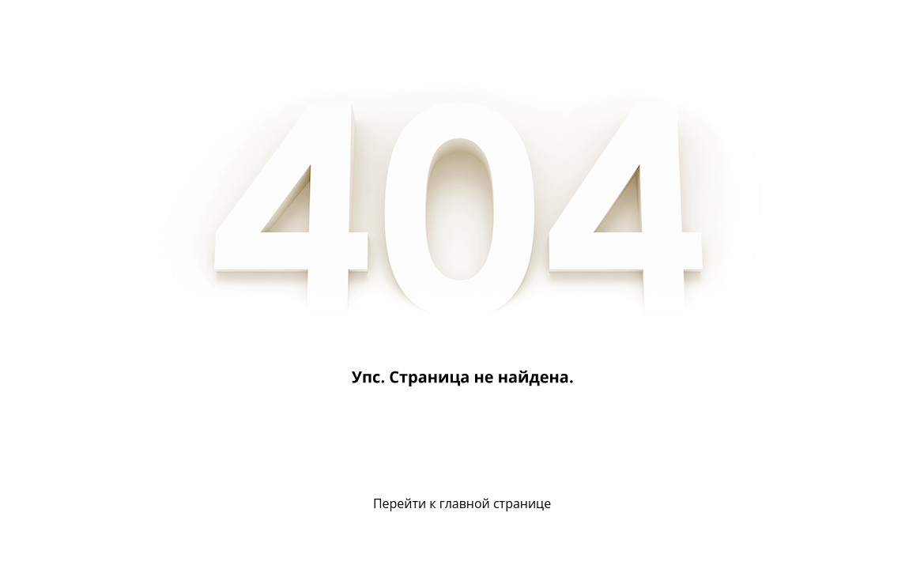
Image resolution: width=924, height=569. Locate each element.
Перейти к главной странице (462, 503)
